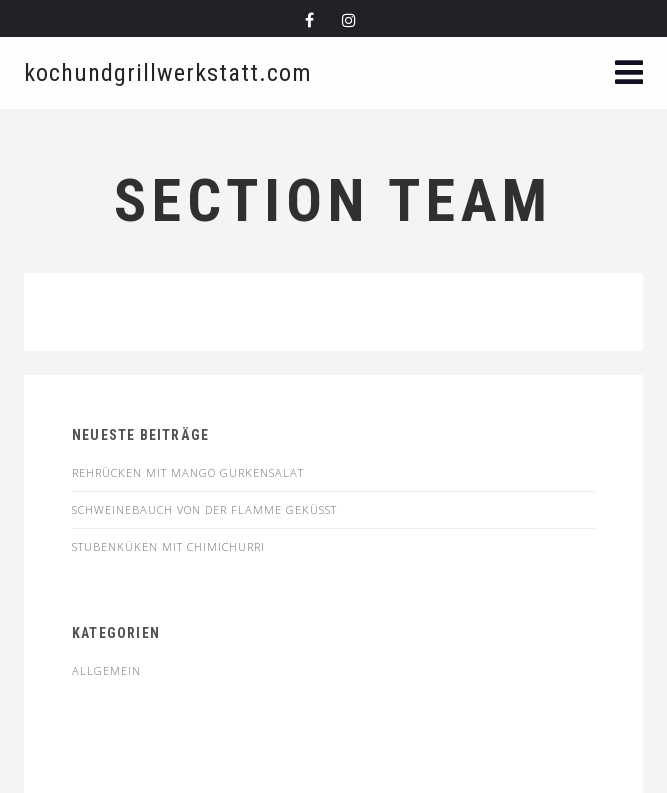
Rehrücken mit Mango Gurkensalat (188, 472)
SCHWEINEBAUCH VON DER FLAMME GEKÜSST (204, 509)
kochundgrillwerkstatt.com (168, 73)
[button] (629, 74)
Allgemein (106, 670)
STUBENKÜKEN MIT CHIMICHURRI (168, 546)
